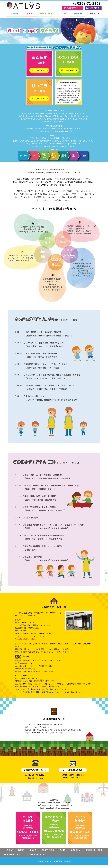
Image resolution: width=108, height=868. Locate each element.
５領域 (94, 15)
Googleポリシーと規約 (66, 867)
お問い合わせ (94, 8)
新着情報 (14, 15)
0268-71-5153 (23, 636)
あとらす (30, 15)
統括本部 (78, 15)
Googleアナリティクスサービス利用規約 (51, 867)
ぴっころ (62, 15)
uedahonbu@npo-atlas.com (28, 639)
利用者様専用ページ (74, 8)
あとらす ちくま (46, 15)
